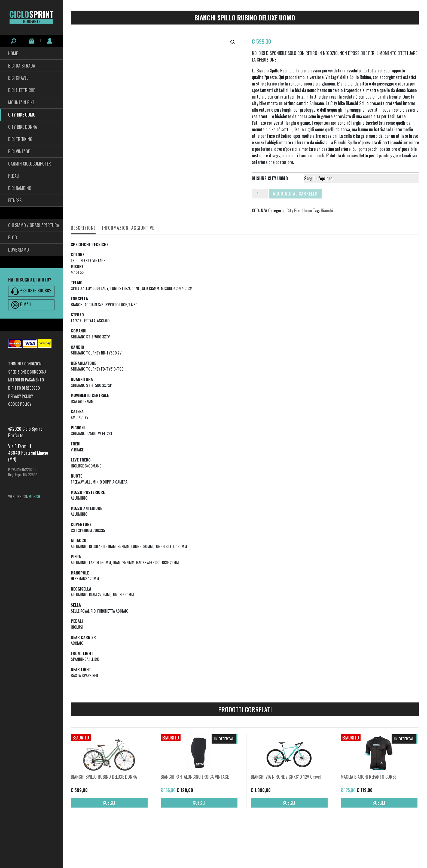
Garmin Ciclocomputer (30, 164)
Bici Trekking (20, 139)
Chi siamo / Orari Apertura (34, 225)
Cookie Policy (20, 404)
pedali (14, 176)
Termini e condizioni (25, 364)
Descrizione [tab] (83, 228)
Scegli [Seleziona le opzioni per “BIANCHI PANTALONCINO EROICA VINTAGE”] (199, 842)
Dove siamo (19, 250)
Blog (13, 237)
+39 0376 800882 (31, 291)
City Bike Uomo (22, 115)
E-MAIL (21, 305)
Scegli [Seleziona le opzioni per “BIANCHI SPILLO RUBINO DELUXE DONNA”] (109, 842)
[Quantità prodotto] (260, 194)
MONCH (34, 496)
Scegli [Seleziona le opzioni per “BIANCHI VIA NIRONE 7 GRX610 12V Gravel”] (289, 842)
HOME (13, 53)
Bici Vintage (19, 151)
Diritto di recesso (24, 388)
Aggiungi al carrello (295, 194)
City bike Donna (23, 127)
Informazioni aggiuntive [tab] (128, 228)
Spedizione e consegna (27, 372)
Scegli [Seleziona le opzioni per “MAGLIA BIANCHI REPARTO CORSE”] (379, 842)
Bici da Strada (22, 66)
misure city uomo (270, 178)
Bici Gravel (18, 78)
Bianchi (327, 210)
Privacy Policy (21, 396)
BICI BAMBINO (20, 188)
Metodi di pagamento (26, 380)
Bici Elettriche (22, 90)
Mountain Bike (21, 102)
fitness (15, 200)
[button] (233, 42)
